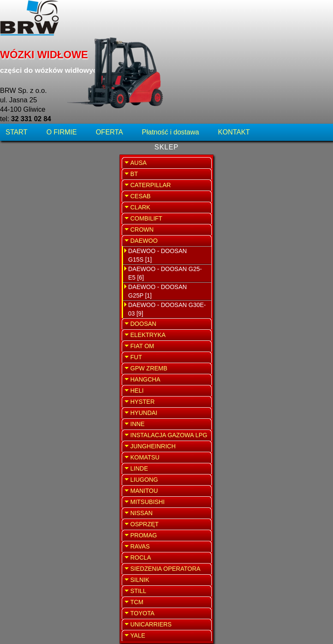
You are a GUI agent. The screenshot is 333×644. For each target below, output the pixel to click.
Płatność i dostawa (170, 58)
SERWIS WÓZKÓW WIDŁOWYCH (286, 173)
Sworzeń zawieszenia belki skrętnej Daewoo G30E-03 (165, 319)
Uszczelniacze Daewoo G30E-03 (168, 589)
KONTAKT (234, 58)
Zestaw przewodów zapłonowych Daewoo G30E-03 (165, 532)
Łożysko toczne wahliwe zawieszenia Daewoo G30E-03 (165, 189)
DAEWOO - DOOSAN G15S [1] (38, 185)
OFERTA (109, 58)
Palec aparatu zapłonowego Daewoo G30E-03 (165, 254)
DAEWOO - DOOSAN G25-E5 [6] (45, 203)
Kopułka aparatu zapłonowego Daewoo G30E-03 (167, 124)
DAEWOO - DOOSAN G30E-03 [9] (47, 239)
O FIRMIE (61, 58)
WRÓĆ (222, 85)
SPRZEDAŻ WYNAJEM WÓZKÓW (286, 221)
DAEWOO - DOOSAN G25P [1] (38, 221)
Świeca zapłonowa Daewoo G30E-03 (167, 376)
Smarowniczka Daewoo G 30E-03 (167, 425)
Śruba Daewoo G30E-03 (167, 475)
